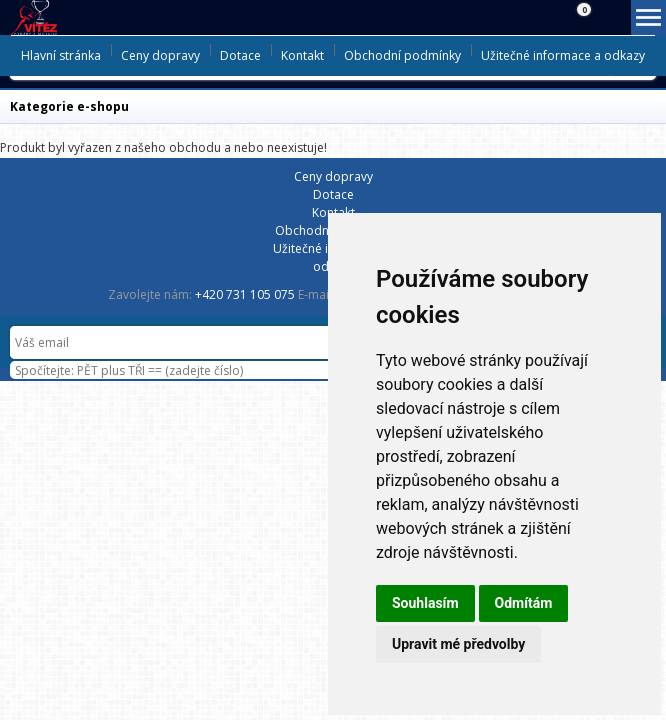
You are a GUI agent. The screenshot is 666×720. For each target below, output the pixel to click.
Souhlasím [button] (425, 603)
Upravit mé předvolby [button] (458, 644)
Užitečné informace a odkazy (563, 55)
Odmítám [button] (524, 603)
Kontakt (302, 55)
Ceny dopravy (160, 55)
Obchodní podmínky (402, 55)
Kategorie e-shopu (69, 106)
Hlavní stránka (61, 55)
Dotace (240, 55)
